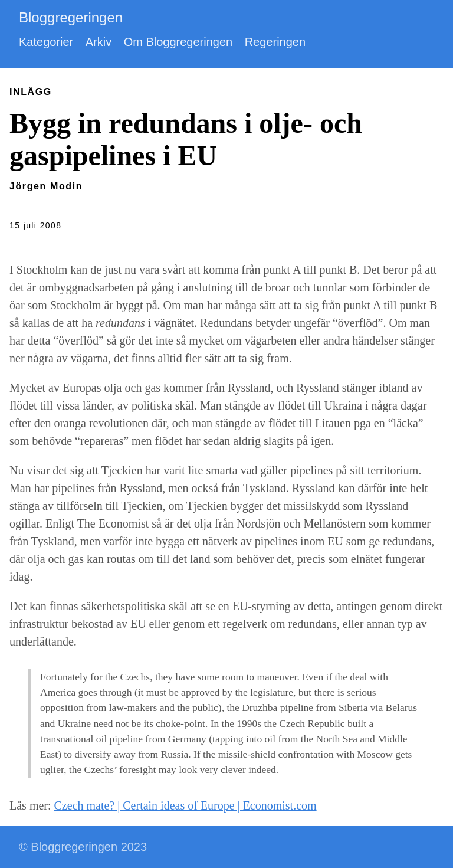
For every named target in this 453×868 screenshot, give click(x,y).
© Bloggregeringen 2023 (83, 847)
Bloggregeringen (71, 17)
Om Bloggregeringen (178, 42)
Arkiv (99, 42)
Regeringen (275, 42)
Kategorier (46, 42)
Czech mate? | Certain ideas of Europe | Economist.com (186, 805)
